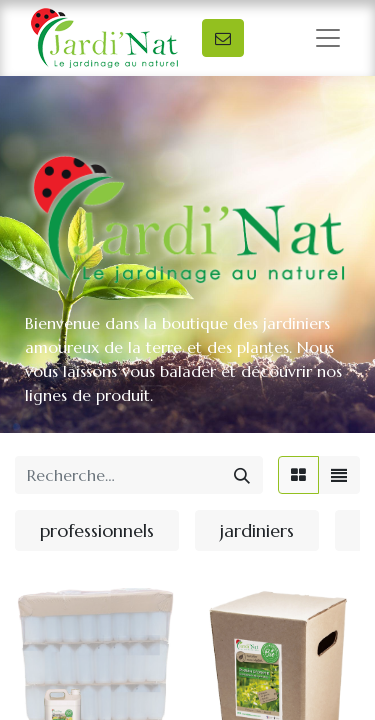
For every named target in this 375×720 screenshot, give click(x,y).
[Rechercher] (242, 475)
